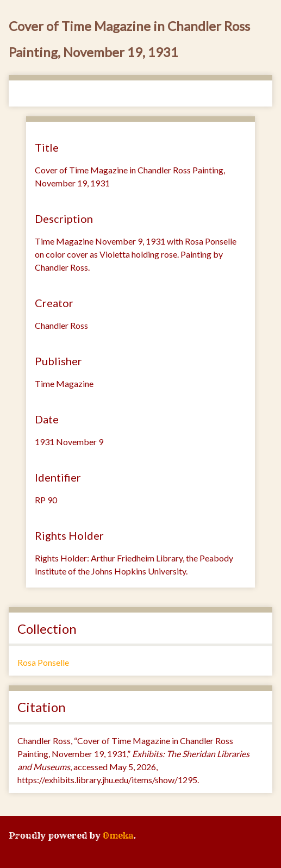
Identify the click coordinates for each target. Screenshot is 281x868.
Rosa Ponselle (43, 662)
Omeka (118, 835)
